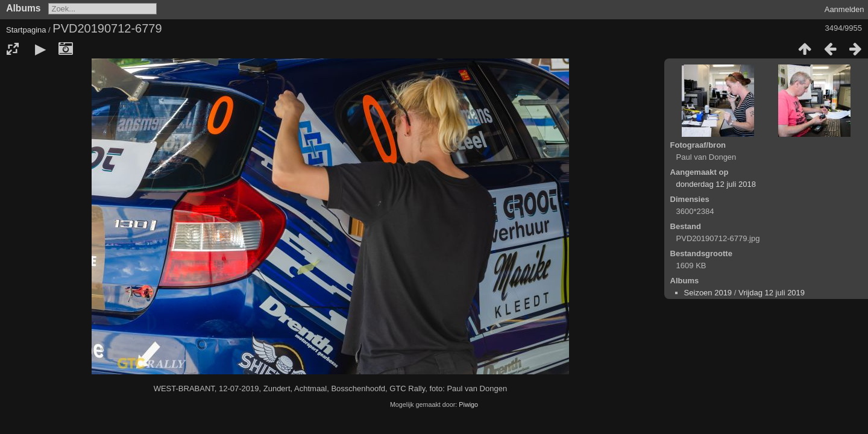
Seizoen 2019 (708, 293)
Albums (23, 8)
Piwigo (468, 404)
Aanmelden (844, 9)
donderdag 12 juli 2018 (716, 184)
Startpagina (26, 30)
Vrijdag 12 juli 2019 (772, 293)
